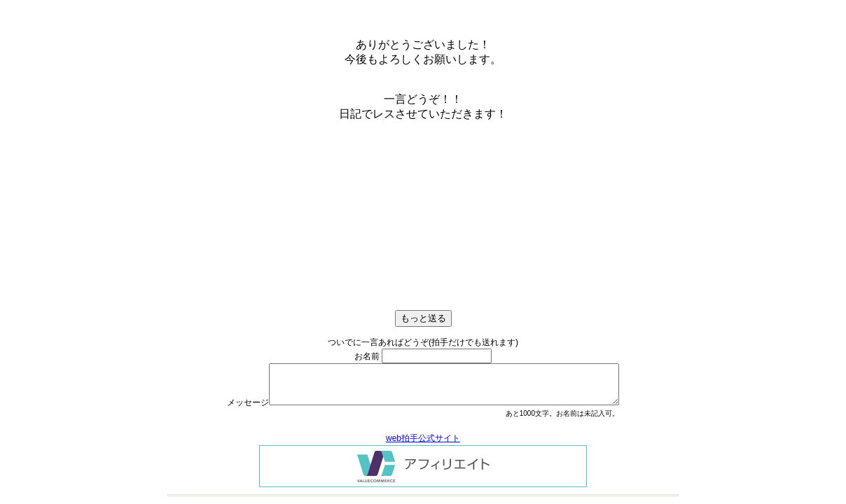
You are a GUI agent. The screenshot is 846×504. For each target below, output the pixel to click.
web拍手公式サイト (423, 438)
